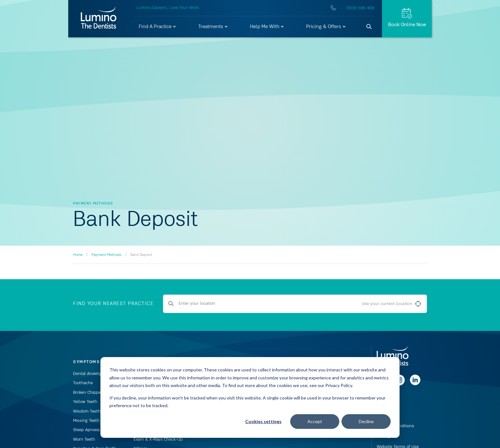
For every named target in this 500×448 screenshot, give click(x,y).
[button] (158, 27)
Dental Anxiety (87, 374)
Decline (366, 421)
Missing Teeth (86, 421)
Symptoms (86, 362)
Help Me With (267, 27)
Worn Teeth (84, 439)
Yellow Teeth (85, 402)
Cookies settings (263, 421)
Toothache (83, 383)
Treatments (213, 27)
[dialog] (250, 397)
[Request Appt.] (407, 19)
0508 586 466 (360, 8)
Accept (315, 421)
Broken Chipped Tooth (94, 392)
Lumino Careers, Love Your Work (168, 8)
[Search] (369, 27)
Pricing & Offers (326, 27)
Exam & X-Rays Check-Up (158, 439)
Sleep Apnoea (86, 430)
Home (78, 255)
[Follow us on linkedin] (415, 384)
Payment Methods (107, 255)
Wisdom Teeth (87, 411)
